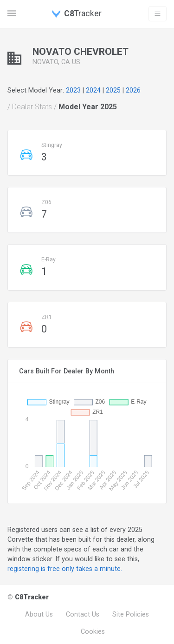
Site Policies (131, 614)
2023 (73, 90)
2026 (133, 90)
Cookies (93, 631)
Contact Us (83, 614)
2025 (113, 90)
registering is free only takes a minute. (65, 569)
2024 (93, 90)
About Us (39, 614)
